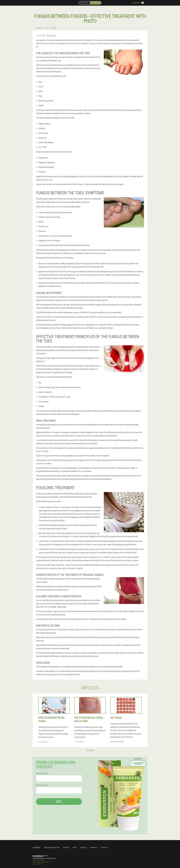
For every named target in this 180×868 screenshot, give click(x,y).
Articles (83, 847)
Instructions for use (52, 847)
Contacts (104, 847)
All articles (90, 750)
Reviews (66, 847)
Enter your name (42, 773)
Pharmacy (94, 847)
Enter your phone (42, 785)
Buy (59, 801)
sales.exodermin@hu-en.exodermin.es (44, 858)
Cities (75, 847)
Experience (37, 847)
